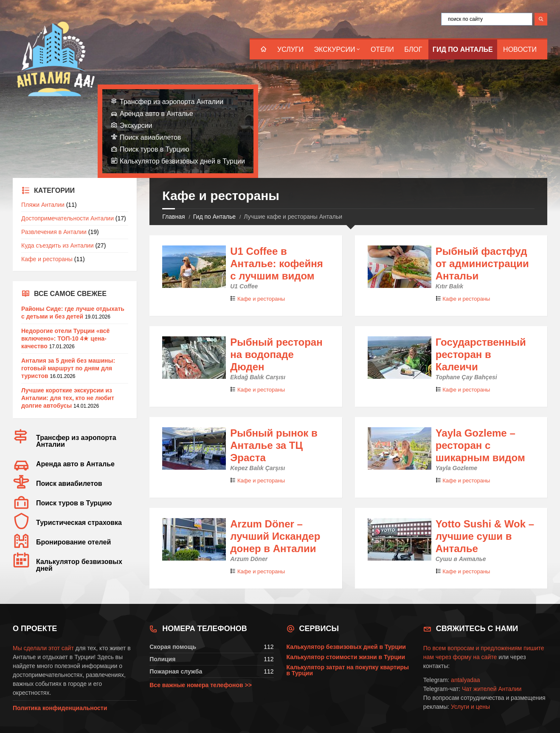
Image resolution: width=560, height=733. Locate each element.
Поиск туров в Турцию (155, 149)
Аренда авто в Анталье (156, 114)
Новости (520, 49)
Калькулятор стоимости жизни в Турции (346, 657)
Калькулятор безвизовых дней (79, 565)
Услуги (290, 49)
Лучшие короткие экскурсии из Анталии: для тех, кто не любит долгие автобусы (68, 398)
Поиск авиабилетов (150, 137)
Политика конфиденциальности (60, 708)
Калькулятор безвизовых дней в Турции (182, 161)
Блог (413, 49)
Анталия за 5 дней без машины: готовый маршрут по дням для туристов (68, 368)
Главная (173, 217)
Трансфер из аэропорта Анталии (172, 102)
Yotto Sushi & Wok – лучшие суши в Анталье (485, 536)
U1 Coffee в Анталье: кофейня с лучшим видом (277, 264)
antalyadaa (466, 680)
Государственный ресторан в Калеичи (481, 354)
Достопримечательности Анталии (68, 218)
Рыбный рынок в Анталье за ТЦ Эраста (274, 445)
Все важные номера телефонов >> (201, 685)
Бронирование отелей (73, 542)
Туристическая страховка (79, 523)
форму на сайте (475, 657)
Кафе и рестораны (261, 299)
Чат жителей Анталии (492, 689)
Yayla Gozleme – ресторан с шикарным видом (480, 445)
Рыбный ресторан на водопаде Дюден (276, 354)
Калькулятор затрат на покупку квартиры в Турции (348, 670)
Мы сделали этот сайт (43, 648)
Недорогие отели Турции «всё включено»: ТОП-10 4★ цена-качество (65, 338)
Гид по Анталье (463, 49)
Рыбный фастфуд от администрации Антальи (482, 264)
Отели (382, 49)
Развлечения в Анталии (54, 232)
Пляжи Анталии (43, 205)
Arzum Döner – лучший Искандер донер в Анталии (275, 536)
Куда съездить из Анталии (58, 245)
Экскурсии (335, 49)
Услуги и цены (470, 707)
